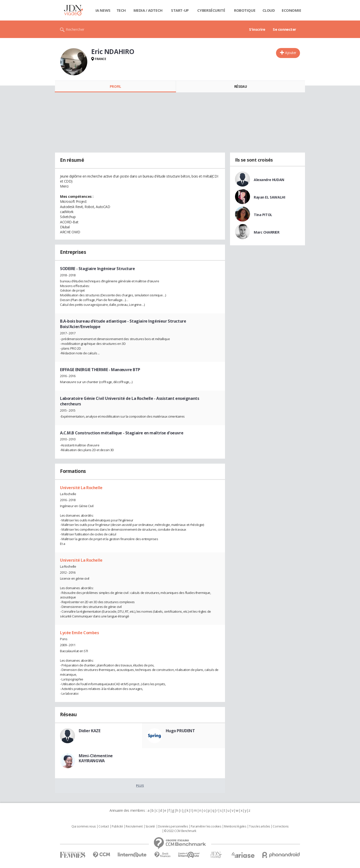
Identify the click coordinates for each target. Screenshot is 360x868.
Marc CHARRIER (267, 232)
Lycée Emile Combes (79, 633)
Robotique (245, 10)
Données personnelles (173, 826)
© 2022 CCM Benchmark (180, 831)
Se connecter (284, 29)
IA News (103, 10)
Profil (115, 86)
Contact (104, 826)
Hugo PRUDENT (180, 731)
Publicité (117, 826)
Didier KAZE (89, 731)
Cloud (269, 10)
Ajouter (291, 53)
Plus (140, 785)
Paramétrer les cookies (206, 826)
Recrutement (134, 826)
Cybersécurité (211, 10)
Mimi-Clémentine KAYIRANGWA (96, 758)
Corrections (280, 826)
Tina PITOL (263, 215)
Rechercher (75, 29)
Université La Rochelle (81, 488)
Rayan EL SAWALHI (269, 197)
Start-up (180, 10)
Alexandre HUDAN (269, 180)
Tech (121, 10)
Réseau (240, 86)
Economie (291, 10)
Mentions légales (235, 826)
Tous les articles (259, 826)
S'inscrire (257, 29)
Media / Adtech (148, 10)
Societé (150, 826)
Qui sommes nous (84, 826)
